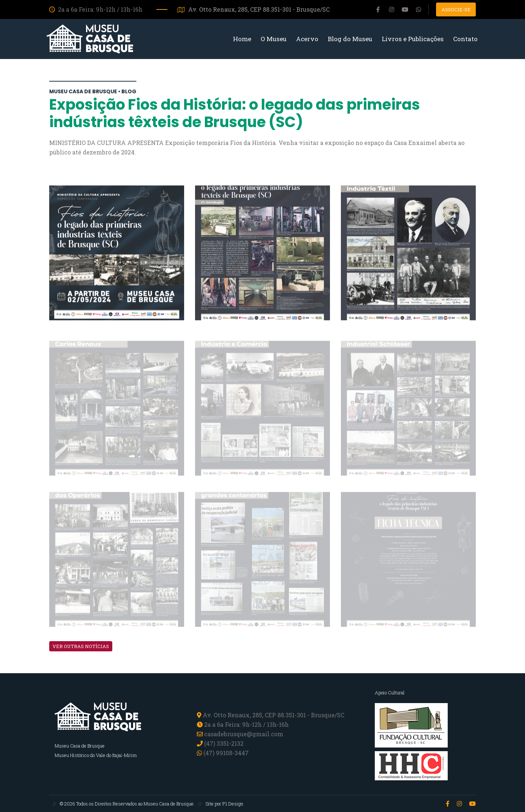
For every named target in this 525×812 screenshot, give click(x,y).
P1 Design (233, 804)
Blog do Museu (350, 39)
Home (242, 39)
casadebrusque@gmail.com (244, 734)
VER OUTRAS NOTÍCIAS (81, 646)
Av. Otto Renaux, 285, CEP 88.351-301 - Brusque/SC (254, 9)
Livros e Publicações (413, 39)
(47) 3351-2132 (224, 743)
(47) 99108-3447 (223, 753)
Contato (465, 39)
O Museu (274, 39)
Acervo (307, 39)
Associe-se (456, 9)
